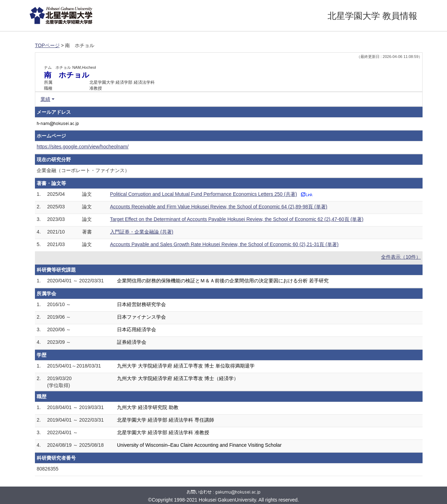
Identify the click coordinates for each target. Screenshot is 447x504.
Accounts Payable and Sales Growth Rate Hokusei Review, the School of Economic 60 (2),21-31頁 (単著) (224, 244)
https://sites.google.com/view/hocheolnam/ (83, 147)
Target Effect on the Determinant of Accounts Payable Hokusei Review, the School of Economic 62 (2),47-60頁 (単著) (237, 219)
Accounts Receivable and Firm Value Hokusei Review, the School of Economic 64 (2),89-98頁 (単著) (219, 207)
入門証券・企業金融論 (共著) (142, 232)
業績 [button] (45, 99)
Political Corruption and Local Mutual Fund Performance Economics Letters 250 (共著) (203, 194)
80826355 (47, 469)
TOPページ (47, 45)
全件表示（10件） (401, 257)
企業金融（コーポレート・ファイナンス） (83, 170)
